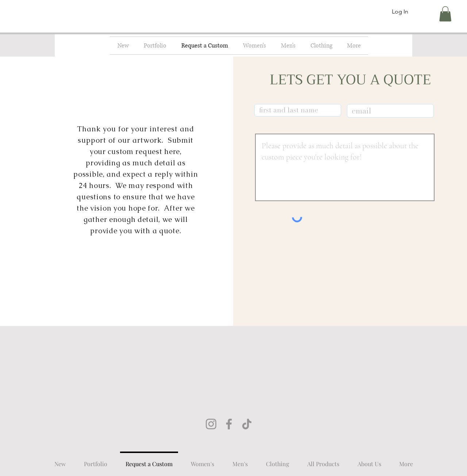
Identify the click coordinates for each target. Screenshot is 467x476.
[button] (445, 14)
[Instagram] (211, 424)
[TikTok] (247, 424)
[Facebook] (229, 424)
